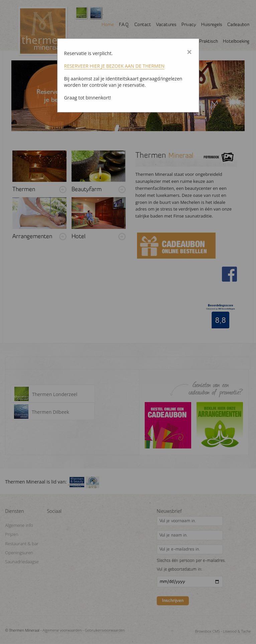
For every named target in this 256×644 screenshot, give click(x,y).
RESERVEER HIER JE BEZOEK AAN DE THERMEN (114, 66)
